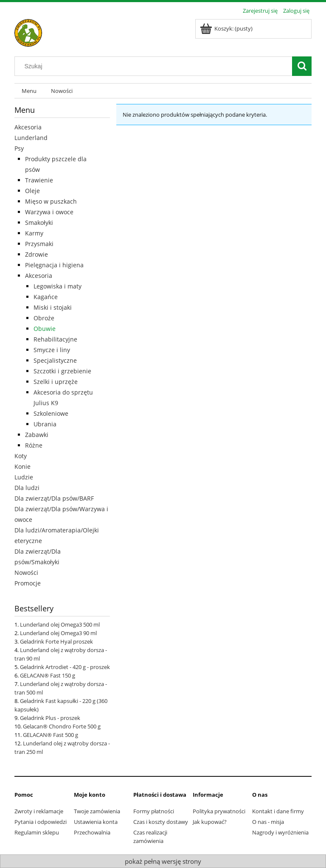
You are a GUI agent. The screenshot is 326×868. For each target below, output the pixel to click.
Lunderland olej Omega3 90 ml (58, 633)
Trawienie (39, 180)
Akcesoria (28, 127)
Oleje (32, 191)
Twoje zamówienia (97, 811)
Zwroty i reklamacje (39, 811)
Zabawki (37, 435)
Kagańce (46, 297)
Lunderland (31, 138)
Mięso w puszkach (51, 201)
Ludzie (24, 477)
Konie (22, 466)
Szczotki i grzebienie (62, 371)
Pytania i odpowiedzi (41, 822)
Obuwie (45, 329)
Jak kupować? (210, 822)
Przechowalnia (92, 832)
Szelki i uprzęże (56, 382)
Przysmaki (39, 244)
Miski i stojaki (53, 307)
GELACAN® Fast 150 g (48, 675)
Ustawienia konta (96, 822)
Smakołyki (39, 223)
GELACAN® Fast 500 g (51, 735)
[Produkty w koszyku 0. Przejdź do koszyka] (227, 28)
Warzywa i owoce (49, 212)
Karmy (34, 233)
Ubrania (45, 424)
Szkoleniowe (51, 413)
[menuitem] (29, 91)
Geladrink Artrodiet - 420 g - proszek (65, 667)
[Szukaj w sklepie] (155, 66)
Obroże (44, 318)
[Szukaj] (302, 66)
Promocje (28, 583)
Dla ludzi (27, 488)
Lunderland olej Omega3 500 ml (60, 624)
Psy (19, 148)
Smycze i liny (52, 350)
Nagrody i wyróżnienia (280, 832)
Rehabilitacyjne (55, 339)
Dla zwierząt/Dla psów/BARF (54, 498)
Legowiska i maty (58, 286)
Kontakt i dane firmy (278, 811)
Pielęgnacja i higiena (54, 265)
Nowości (26, 573)
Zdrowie (37, 254)
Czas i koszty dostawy (161, 822)
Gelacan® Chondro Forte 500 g (62, 726)
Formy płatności (154, 811)
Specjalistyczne (55, 360)
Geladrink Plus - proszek (50, 718)
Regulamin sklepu (37, 832)
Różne (34, 445)
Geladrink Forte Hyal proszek (56, 641)
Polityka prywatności (219, 811)
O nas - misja (268, 822)
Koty (21, 456)
